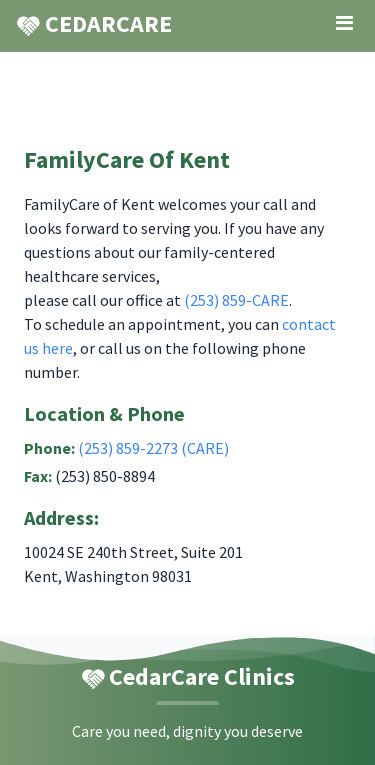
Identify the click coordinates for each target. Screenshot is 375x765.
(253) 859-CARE (236, 300)
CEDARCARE (94, 24)
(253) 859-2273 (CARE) (153, 448)
